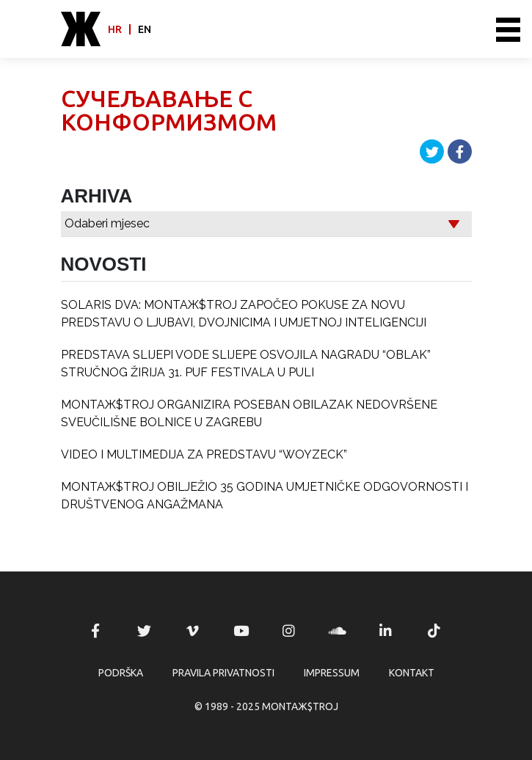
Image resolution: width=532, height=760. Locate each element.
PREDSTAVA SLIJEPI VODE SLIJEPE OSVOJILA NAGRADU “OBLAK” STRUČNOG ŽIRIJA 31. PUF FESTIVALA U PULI (246, 363)
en (145, 29)
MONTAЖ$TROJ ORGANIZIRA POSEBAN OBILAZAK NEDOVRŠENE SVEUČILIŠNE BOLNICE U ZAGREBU (249, 413)
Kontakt (412, 673)
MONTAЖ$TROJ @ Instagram (289, 631)
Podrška (121, 673)
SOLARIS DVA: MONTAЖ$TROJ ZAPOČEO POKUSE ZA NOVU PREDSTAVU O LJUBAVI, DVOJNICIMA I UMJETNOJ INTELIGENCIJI (244, 314)
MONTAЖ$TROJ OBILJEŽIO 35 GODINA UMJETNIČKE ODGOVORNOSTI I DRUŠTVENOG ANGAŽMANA (265, 496)
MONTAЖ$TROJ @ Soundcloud (338, 631)
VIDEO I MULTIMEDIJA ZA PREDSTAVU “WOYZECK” (204, 454)
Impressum (332, 673)
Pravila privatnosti (223, 673)
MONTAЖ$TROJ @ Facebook (95, 631)
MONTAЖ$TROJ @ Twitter (144, 631)
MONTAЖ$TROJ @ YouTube (241, 631)
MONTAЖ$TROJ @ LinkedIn (386, 631)
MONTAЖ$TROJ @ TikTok (434, 631)
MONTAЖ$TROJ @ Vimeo (192, 631)
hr (115, 29)
